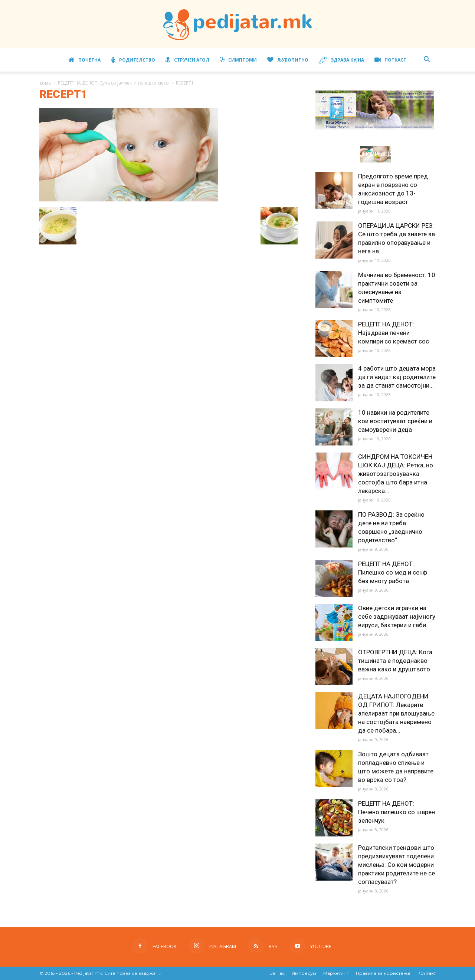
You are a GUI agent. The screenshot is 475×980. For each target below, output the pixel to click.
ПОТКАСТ (390, 60)
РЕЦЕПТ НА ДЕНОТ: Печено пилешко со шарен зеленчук (397, 812)
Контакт (427, 973)
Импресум (304, 973)
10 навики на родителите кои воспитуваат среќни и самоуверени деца (395, 421)
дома (45, 83)
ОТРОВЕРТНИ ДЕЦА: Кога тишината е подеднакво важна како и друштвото (395, 661)
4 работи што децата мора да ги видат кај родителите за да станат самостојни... (397, 377)
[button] (427, 60)
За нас (277, 973)
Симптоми (238, 60)
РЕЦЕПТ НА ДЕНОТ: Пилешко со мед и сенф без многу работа (393, 572)
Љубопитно (288, 60)
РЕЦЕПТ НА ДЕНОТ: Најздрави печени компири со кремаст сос (394, 333)
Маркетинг (336, 973)
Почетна (85, 60)
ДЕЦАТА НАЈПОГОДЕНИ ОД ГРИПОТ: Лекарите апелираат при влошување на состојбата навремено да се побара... (396, 713)
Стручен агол (187, 60)
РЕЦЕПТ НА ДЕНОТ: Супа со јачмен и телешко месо (113, 83)
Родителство (133, 60)
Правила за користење (383, 973)
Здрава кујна (341, 60)
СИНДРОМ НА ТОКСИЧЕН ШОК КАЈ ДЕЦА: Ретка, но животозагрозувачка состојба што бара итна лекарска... (396, 474)
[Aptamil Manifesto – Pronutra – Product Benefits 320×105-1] (375, 128)
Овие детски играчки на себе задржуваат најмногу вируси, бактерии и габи (397, 616)
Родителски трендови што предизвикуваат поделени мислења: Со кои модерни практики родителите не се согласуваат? (397, 865)
